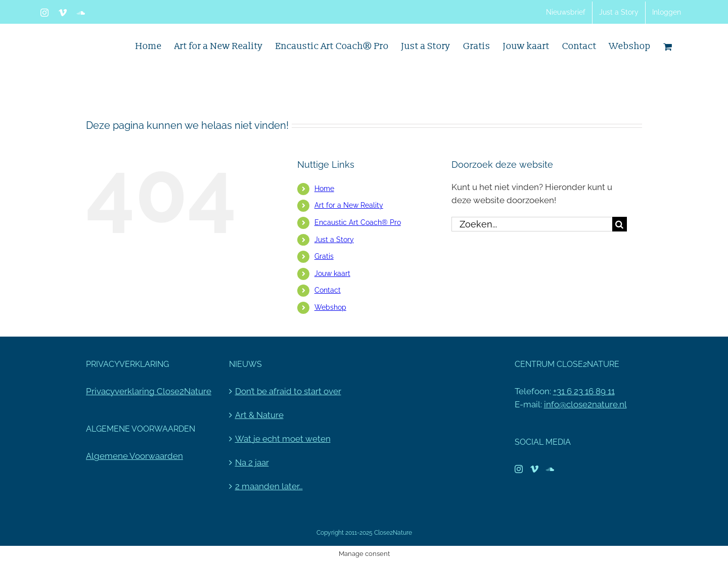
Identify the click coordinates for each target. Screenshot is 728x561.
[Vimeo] (534, 469)
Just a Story (334, 240)
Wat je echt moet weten (283, 439)
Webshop (330, 307)
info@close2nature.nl (585, 404)
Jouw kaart (332, 273)
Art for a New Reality (349, 205)
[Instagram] (519, 469)
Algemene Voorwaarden (134, 456)
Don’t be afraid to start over (288, 391)
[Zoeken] (620, 224)
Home (324, 189)
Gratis (324, 256)
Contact (328, 290)
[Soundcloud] (550, 469)
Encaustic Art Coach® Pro (358, 222)
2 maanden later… (269, 486)
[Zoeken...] (532, 224)
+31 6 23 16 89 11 (584, 391)
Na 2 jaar (252, 462)
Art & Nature (259, 415)
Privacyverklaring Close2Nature (149, 391)
